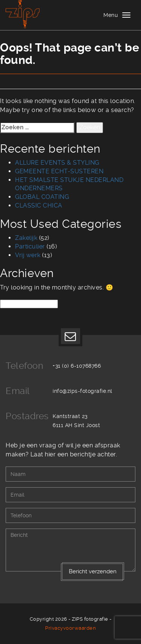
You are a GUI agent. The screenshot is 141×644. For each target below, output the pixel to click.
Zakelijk (26, 238)
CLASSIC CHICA (39, 205)
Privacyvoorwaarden (70, 628)
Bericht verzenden (93, 571)
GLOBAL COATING (42, 197)
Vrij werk (28, 255)
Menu (111, 15)
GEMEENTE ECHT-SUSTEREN (59, 171)
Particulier (30, 246)
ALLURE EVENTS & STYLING (57, 163)
